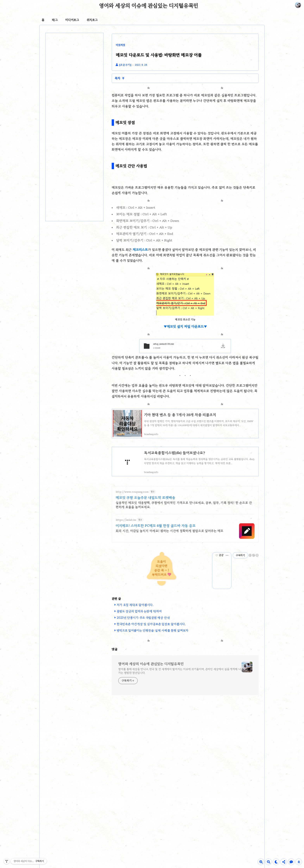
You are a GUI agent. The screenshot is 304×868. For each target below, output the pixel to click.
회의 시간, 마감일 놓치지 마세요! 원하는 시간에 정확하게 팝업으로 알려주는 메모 (170, 531)
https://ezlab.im (126, 520)
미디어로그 (72, 20)
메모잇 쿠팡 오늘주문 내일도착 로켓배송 (146, 498)
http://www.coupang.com (132, 492)
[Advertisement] (149, 668)
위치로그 (92, 20)
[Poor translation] (9, 812)
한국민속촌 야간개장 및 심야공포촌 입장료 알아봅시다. (151, 624)
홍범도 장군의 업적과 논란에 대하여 (139, 611)
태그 (55, 20)
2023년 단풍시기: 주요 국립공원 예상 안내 (143, 618)
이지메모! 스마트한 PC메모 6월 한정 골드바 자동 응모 (156, 526)
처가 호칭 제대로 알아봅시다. (135, 605)
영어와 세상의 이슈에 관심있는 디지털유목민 (149, 6)
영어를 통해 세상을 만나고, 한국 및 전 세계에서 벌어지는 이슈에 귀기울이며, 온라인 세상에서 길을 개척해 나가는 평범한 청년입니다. (180, 725)
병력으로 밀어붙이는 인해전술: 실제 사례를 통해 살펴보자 (153, 630)
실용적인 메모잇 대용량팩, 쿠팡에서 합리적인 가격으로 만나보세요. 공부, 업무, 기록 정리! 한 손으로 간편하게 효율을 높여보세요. (184, 505)
